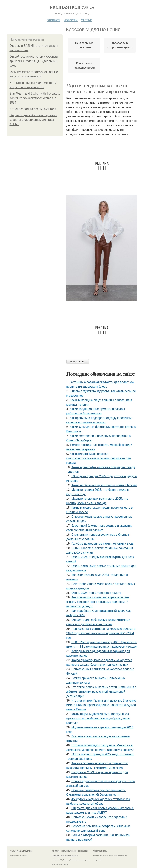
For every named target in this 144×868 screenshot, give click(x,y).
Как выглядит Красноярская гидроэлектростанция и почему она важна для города (99, 458)
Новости (71, 20)
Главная (54, 20)
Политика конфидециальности (65, 855)
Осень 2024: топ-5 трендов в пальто (96, 593)
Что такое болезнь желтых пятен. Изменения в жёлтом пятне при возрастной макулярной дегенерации (102, 692)
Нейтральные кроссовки (84, 45)
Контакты (56, 851)
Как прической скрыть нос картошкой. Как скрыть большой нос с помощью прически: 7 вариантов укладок (98, 602)
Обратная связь (100, 851)
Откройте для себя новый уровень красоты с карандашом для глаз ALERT (33, 120)
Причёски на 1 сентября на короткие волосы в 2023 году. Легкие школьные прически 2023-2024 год (101, 633)
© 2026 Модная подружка (21, 851)
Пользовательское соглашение (75, 851)
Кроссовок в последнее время (84, 65)
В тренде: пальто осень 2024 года (33, 109)
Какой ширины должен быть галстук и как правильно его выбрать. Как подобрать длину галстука (98, 718)
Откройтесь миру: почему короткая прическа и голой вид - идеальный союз (34, 61)
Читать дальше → (78, 362)
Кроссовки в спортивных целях (120, 45)
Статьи (86, 20)
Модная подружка (72, 7)
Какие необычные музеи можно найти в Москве (104, 485)
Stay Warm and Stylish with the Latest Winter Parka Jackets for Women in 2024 (35, 98)
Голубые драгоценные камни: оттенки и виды (103, 544)
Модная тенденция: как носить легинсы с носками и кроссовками (101, 89)
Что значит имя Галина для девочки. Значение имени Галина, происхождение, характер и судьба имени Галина (101, 705)
